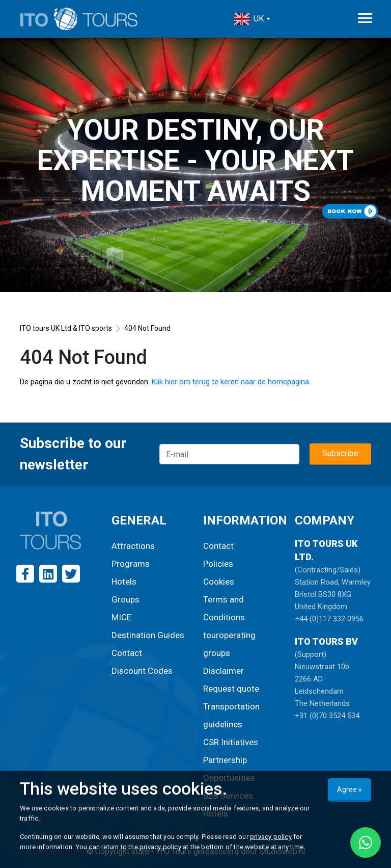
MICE (121, 617)
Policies (218, 564)
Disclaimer (224, 671)
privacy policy (271, 837)
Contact (127, 653)
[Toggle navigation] (365, 18)
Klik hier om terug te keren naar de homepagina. (231, 382)
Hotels (124, 582)
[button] (252, 19)
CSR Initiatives (231, 742)
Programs (131, 564)
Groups (125, 599)
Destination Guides (148, 635)
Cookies (219, 582)
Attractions (133, 546)
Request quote (231, 689)
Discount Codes (142, 671)
